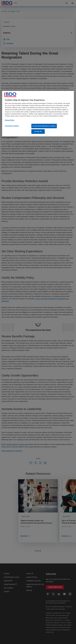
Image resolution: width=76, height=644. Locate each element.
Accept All (38, 131)
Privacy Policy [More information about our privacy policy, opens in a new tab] (10, 120)
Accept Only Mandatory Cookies (44, 126)
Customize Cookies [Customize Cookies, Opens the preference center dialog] (12, 126)
